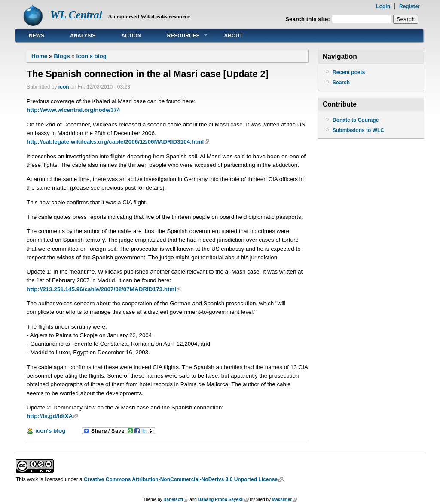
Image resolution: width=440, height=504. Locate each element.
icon (64, 87)
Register (409, 6)
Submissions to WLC (358, 130)
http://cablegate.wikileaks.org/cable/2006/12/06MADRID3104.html (115, 142)
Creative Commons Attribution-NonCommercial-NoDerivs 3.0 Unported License (181, 479)
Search (341, 83)
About (234, 36)
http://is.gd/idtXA (50, 416)
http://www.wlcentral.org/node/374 (73, 110)
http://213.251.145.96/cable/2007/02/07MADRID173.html (101, 289)
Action (131, 36)
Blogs (62, 56)
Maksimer (282, 499)
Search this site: (309, 19)
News (37, 36)
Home (39, 56)
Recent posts (349, 72)
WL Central (76, 15)
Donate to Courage (356, 120)
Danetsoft (173, 499)
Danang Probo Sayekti (221, 499)
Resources (181, 35)
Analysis (83, 36)
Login (383, 6)
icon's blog (92, 56)
